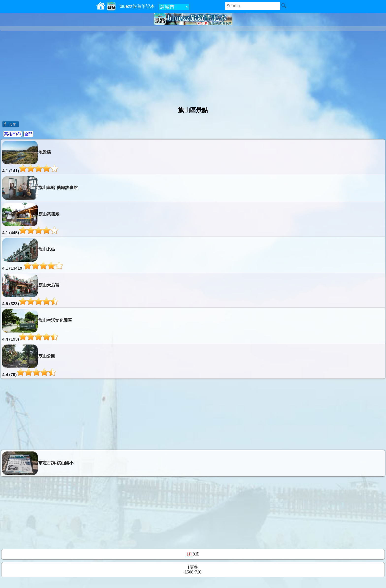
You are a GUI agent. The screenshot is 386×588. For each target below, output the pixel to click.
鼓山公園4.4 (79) (29, 361)
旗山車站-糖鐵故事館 (40, 188)
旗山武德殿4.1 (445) (31, 219)
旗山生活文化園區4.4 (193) (37, 325)
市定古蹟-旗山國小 (38, 463)
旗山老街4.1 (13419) (33, 254)
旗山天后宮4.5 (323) (31, 290)
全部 (28, 134)
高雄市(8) (13, 134)
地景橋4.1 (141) (30, 157)
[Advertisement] (193, 67)
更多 (194, 567)
